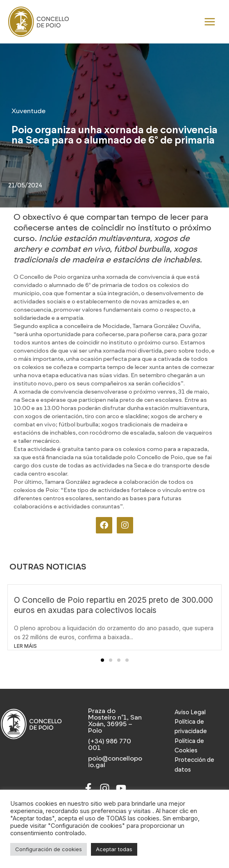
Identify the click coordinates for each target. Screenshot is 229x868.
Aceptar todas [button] (114, 849)
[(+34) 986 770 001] (114, 747)
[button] (102, 663)
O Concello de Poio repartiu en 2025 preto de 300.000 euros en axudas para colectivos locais (113, 607)
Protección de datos (194, 767)
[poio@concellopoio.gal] (114, 764)
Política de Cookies (189, 748)
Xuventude (28, 114)
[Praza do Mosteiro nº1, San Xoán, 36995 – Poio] (114, 723)
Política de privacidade (191, 729)
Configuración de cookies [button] (49, 849)
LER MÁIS (25, 648)
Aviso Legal (190, 715)
